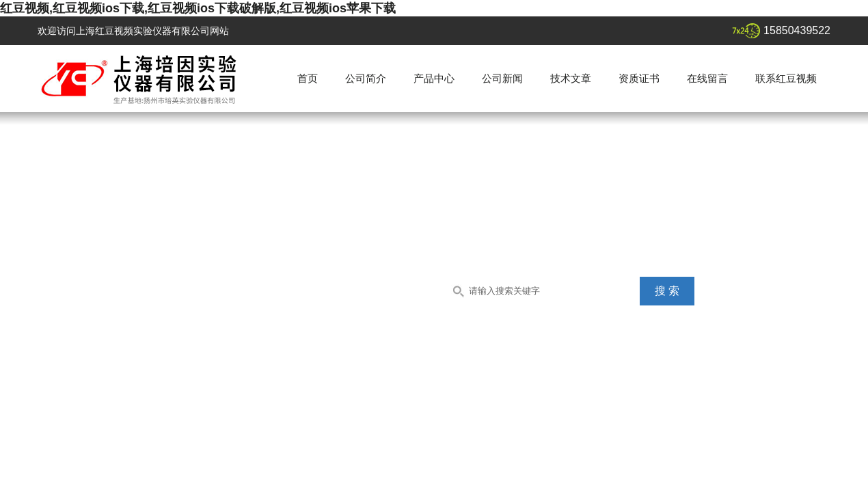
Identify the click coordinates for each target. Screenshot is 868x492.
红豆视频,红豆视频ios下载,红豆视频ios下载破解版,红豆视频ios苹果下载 (198, 8)
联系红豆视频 (786, 78)
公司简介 (366, 78)
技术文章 (571, 78)
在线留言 (707, 78)
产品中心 (434, 78)
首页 (308, 78)
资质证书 (639, 78)
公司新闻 (502, 78)
